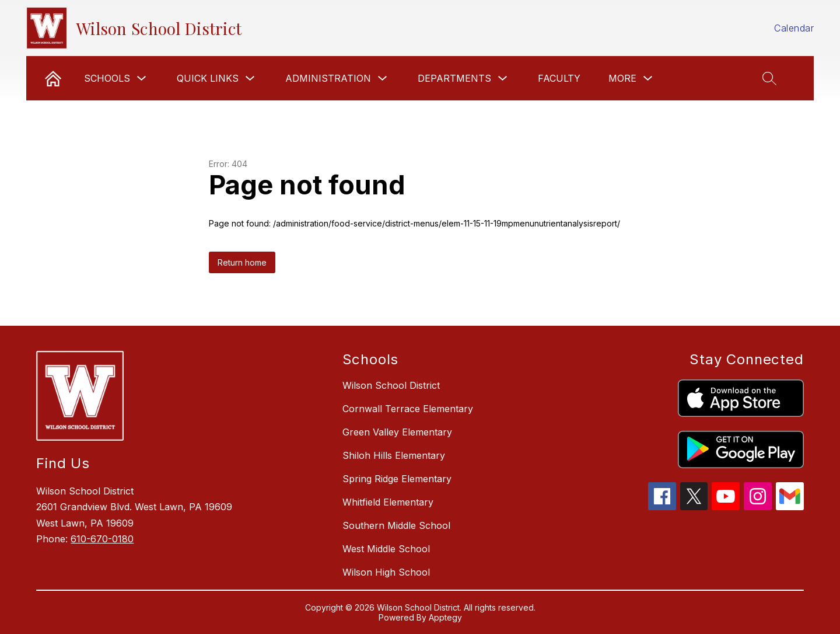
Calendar (794, 28)
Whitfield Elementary (388, 502)
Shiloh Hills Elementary (394, 455)
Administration (328, 78)
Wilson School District (391, 385)
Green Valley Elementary (397, 432)
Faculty (559, 78)
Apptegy (445, 617)
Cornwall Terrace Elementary (408, 409)
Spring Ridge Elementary (397, 479)
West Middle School (386, 549)
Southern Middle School (396, 525)
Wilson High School (386, 572)
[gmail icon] (790, 507)
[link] (53, 78)
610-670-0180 (102, 539)
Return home (242, 262)
